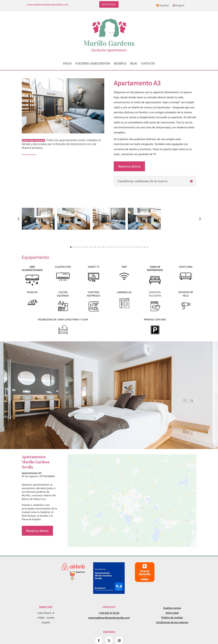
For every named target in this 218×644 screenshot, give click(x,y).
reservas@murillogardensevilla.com (48, 5)
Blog (134, 63)
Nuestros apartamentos (93, 63)
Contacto (148, 63)
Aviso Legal (172, 605)
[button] (18, 219)
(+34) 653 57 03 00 (109, 606)
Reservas (109, 5)
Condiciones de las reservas (172, 615)
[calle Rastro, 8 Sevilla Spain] (132, 497)
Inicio (67, 63)
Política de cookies (172, 610)
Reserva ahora (130, 167)
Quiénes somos (172, 601)
